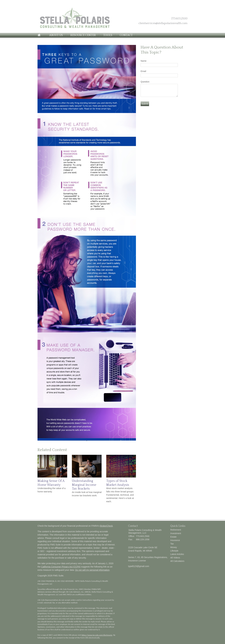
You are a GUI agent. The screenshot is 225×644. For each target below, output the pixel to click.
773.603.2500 (179, 19)
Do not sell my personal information (92, 570)
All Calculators (177, 561)
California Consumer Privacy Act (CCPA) (61, 567)
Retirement (176, 530)
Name (144, 61)
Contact (126, 35)
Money (174, 547)
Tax (172, 544)
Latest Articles (177, 554)
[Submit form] (145, 104)
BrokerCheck (106, 526)
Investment (176, 533)
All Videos (175, 558)
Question (145, 82)
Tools (108, 35)
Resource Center (83, 35)
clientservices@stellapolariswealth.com (163, 23)
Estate (173, 537)
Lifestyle (174, 551)
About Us (56, 35)
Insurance (175, 540)
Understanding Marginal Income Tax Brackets (84, 485)
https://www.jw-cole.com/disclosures (97, 635)
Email (143, 71)
